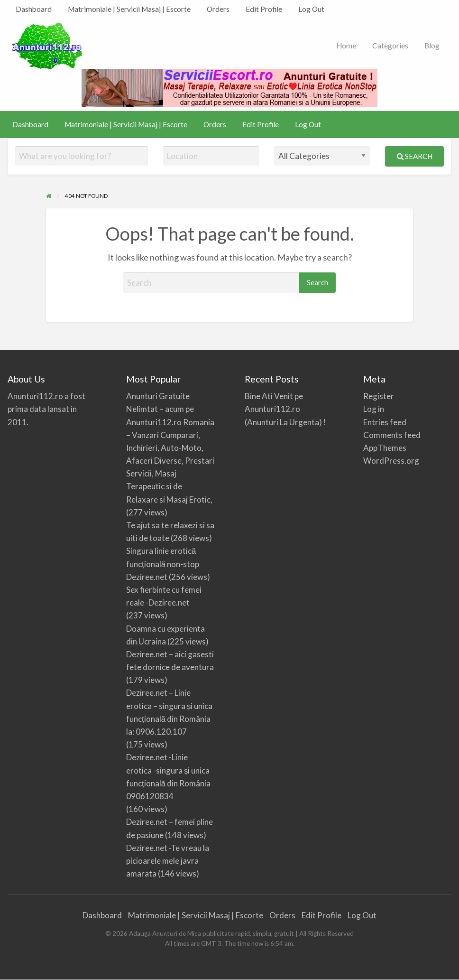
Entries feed (385, 422)
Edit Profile (264, 9)
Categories (390, 46)
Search (415, 156)
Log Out (311, 9)
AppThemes (385, 448)
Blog (432, 46)
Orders (218, 9)
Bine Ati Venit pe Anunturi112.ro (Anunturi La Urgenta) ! (285, 409)
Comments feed (392, 435)
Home (346, 46)
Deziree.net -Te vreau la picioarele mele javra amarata (168, 861)
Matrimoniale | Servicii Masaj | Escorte (129, 9)
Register (379, 396)
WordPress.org (391, 461)
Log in (374, 409)
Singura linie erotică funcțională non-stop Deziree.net (163, 564)
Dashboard (34, 9)
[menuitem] (34, 9)
